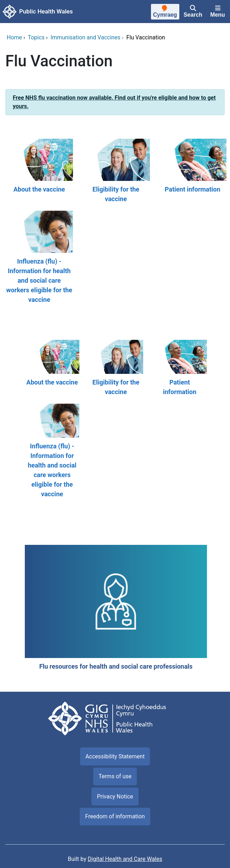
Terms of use (115, 776)
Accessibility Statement (115, 756)
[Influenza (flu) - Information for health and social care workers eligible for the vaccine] (38, 258)
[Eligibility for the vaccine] (115, 171)
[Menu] (218, 12)
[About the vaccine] (38, 171)
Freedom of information (115, 816)
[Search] (193, 12)
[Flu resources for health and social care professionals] (115, 608)
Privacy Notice (115, 797)
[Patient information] (192, 171)
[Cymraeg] (165, 12)
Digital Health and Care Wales (125, 859)
